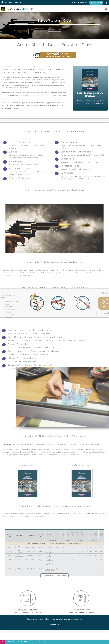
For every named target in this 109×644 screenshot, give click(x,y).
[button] (106, 3)
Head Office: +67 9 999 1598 (13, 3)
